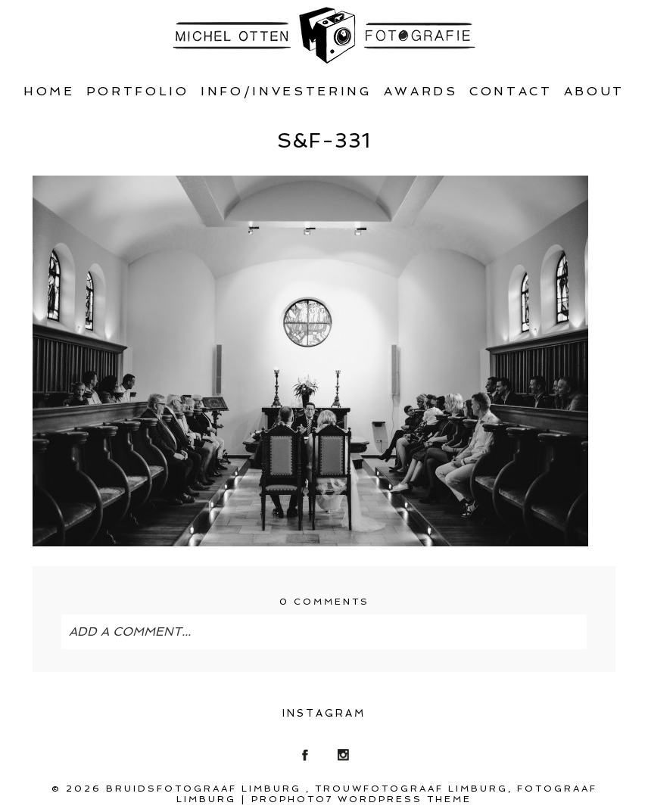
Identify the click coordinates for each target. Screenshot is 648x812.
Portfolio (138, 91)
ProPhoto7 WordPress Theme (361, 799)
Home (49, 91)
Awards (421, 91)
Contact (511, 91)
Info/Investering (287, 91)
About (594, 91)
